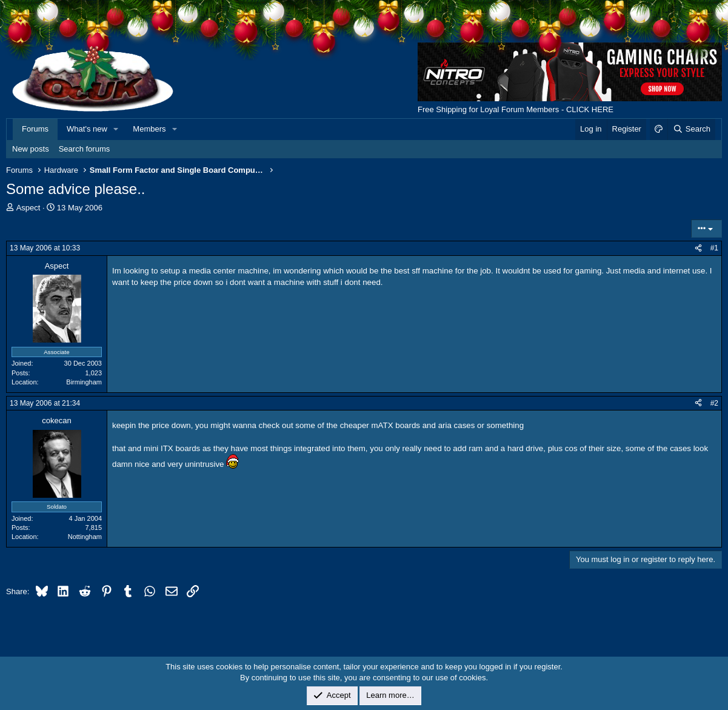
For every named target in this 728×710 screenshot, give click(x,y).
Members (149, 129)
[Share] (698, 248)
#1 (714, 248)
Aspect (28, 208)
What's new (87, 129)
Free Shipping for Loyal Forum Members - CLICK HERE (516, 109)
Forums (35, 129)
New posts (31, 149)
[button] (116, 129)
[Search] (691, 129)
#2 (714, 403)
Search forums (85, 149)
